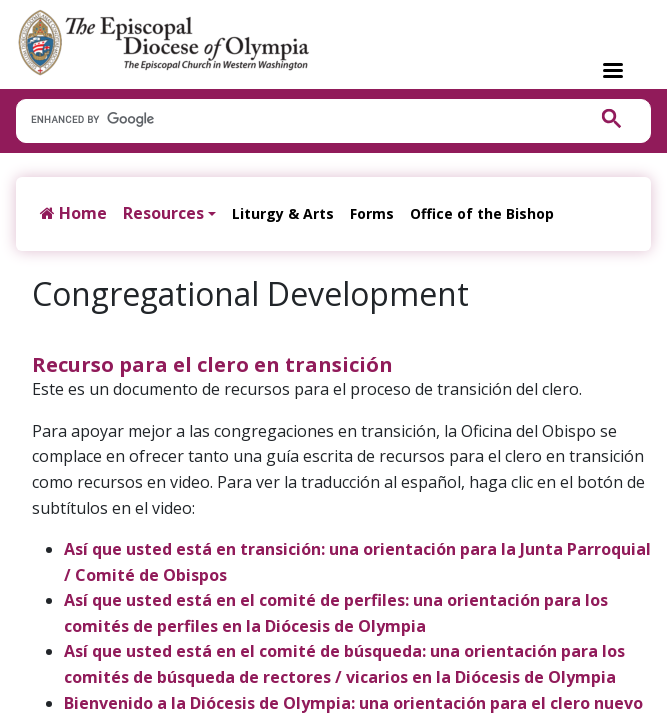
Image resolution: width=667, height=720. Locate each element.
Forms (372, 213)
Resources (163, 213)
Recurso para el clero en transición (212, 364)
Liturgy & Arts (283, 213)
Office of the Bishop (482, 213)
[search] (291, 120)
